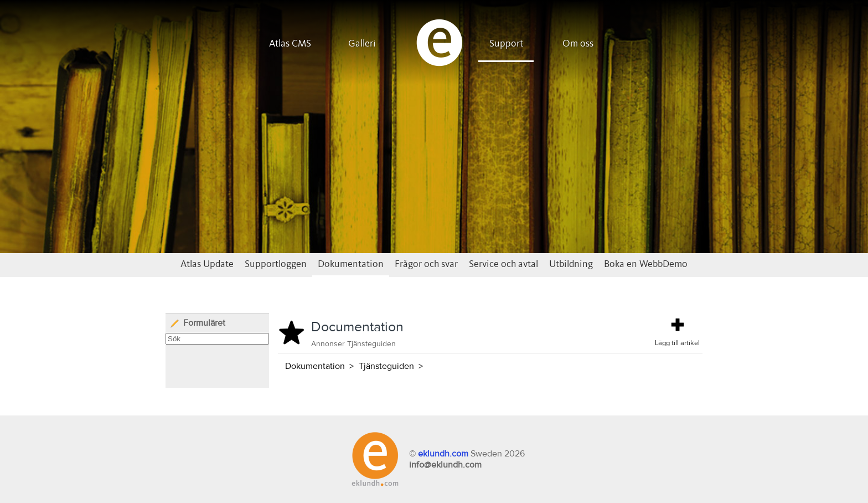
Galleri (362, 44)
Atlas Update (207, 264)
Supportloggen (276, 264)
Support (506, 44)
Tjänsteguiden (386, 366)
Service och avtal (503, 264)
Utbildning (571, 264)
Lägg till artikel (677, 331)
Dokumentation (351, 264)
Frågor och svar (426, 264)
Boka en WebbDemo (646, 264)
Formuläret (198, 323)
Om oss (578, 44)
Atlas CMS (290, 44)
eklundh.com (443, 454)
